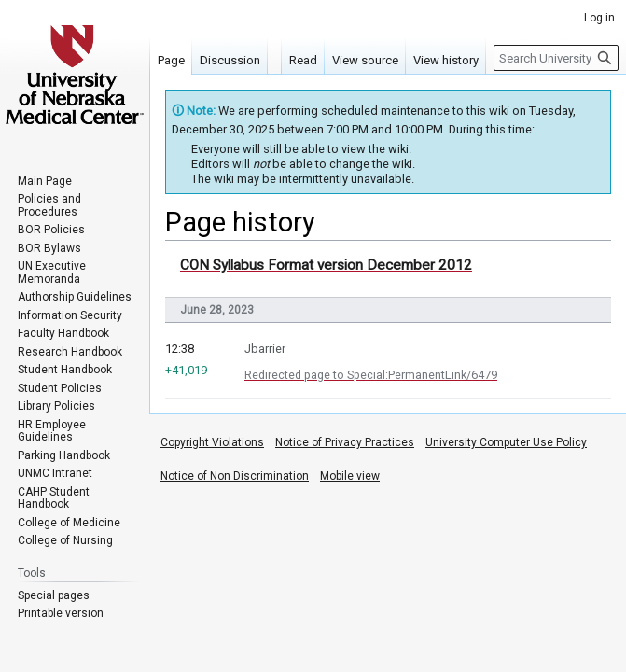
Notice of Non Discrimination (235, 476)
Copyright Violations (212, 442)
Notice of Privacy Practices (345, 442)
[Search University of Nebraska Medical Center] (556, 58)
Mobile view (350, 476)
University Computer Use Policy (506, 442)
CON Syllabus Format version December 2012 (326, 265)
